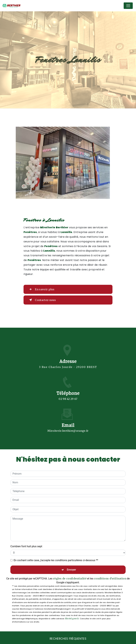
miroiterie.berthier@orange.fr (68, 426)
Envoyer (71, 568)
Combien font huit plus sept (26, 545)
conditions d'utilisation (110, 577)
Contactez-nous (42, 299)
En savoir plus (41, 288)
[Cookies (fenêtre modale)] (1, 642)
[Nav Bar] (128, 6)
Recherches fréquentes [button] (68, 637)
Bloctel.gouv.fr (72, 617)
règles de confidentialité (70, 577)
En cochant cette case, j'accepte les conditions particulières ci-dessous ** (56, 559)
